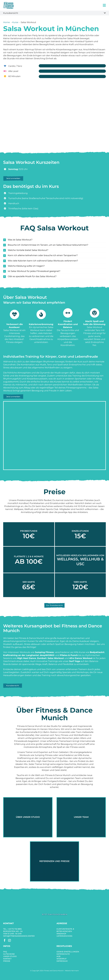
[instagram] (9, 940)
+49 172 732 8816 (15, 929)
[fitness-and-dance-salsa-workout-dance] (54, 896)
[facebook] (5, 940)
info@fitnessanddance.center (19, 936)
